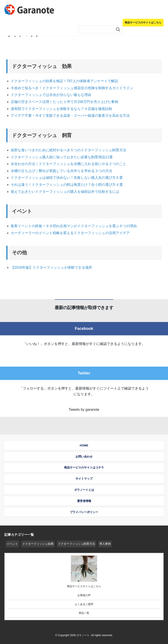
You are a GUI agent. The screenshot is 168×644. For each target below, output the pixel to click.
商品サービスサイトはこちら (84, 586)
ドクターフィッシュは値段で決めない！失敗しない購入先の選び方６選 (67, 178)
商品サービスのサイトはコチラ (84, 467)
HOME (84, 445)
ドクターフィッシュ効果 (38, 544)
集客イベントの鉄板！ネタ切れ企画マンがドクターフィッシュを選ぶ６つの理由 (74, 226)
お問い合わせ (84, 457)
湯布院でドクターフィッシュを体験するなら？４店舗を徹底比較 (63, 109)
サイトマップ (84, 479)
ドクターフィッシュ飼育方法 (76, 544)
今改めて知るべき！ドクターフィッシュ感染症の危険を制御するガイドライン (72, 88)
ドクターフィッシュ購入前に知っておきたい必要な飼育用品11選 (62, 157)
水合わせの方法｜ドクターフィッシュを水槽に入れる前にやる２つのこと (68, 164)
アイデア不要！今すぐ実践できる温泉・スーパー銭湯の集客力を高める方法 (70, 116)
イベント (12, 544)
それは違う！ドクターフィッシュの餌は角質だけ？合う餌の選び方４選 (67, 185)
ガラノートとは (84, 490)
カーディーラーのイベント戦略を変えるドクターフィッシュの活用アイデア (70, 233)
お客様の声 (84, 595)
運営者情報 (84, 501)
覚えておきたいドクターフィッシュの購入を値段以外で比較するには (65, 192)
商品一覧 (84, 613)
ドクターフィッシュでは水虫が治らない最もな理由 (51, 95)
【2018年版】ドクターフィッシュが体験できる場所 (51, 267)
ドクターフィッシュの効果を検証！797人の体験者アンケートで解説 (64, 81)
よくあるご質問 (84, 604)
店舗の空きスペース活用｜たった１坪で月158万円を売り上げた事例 (64, 102)
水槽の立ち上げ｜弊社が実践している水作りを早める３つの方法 (61, 171)
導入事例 (105, 544)
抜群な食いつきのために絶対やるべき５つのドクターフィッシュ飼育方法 (68, 150)
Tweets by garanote (84, 410)
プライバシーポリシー (84, 512)
